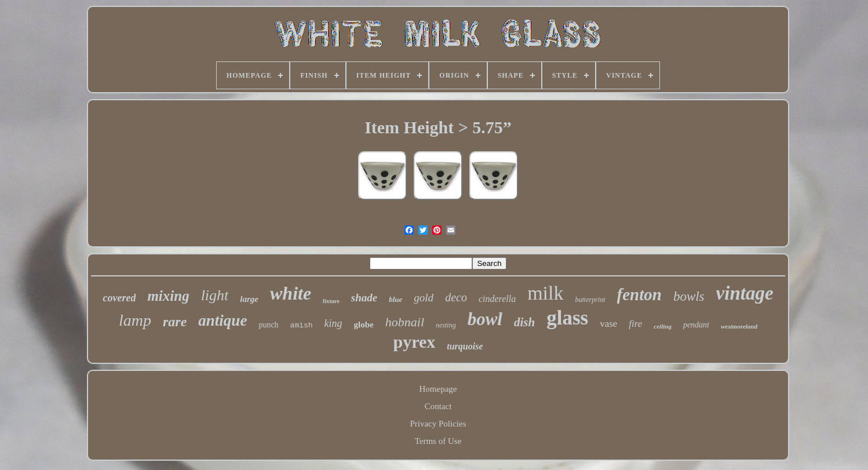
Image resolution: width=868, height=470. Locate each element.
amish (302, 325)
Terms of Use (438, 441)
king (333, 323)
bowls (689, 296)
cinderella (497, 299)
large (249, 299)
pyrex (414, 342)
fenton (639, 294)
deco (456, 297)
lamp (135, 320)
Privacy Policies (438, 424)
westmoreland (739, 326)
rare (175, 322)
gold (424, 298)
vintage (745, 293)
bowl (485, 319)
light (215, 295)
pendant (696, 325)
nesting (446, 325)
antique (223, 320)
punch (268, 325)
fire (635, 324)
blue (395, 299)
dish (524, 322)
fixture (331, 301)
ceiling (663, 326)
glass (567, 318)
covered (119, 298)
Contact (438, 406)
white (291, 293)
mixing (168, 296)
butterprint (590, 300)
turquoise (465, 346)
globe (364, 325)
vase (608, 324)
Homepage (438, 389)
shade (364, 298)
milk (545, 293)
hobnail (405, 322)
